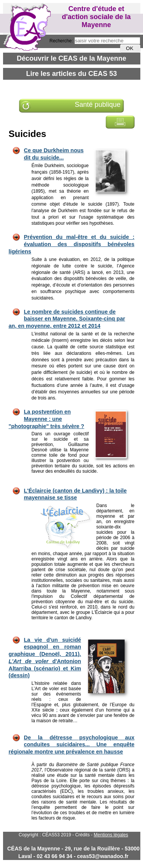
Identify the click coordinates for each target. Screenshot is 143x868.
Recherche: (62, 41)
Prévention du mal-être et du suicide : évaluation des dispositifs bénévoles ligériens (72, 244)
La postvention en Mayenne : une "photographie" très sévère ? (47, 419)
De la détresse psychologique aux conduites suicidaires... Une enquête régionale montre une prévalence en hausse (72, 745)
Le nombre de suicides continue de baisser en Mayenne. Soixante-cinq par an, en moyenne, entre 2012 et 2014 (67, 319)
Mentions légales (111, 835)
